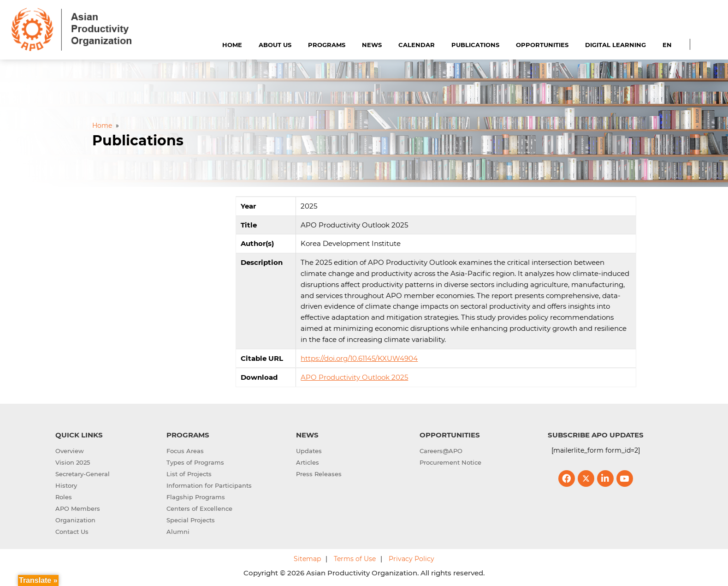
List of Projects (189, 474)
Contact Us (72, 532)
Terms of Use (355, 559)
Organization (75, 520)
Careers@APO (441, 451)
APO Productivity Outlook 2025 (354, 377)
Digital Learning (616, 45)
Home (232, 45)
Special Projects (191, 520)
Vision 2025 (73, 462)
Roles (64, 497)
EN (667, 45)
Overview (70, 451)
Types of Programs (195, 462)
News (372, 45)
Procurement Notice (450, 462)
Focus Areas (185, 451)
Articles (308, 462)
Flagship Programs (196, 497)
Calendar (417, 45)
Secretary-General (83, 474)
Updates (309, 451)
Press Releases (319, 474)
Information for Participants (209, 485)
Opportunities (542, 45)
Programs (327, 45)
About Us (275, 45)
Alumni (178, 532)
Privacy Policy (411, 559)
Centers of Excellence (199, 508)
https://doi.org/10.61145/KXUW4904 (359, 358)
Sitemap (307, 559)
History (66, 485)
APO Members (78, 508)
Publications (475, 45)
